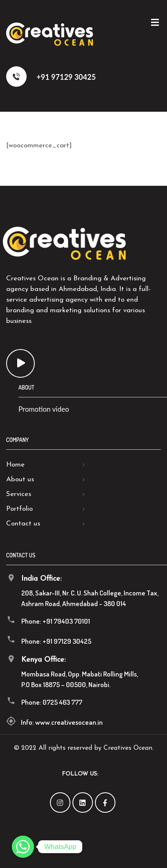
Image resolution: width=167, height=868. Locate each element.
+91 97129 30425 (51, 77)
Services (19, 494)
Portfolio (19, 509)
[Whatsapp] (23, 847)
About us (20, 479)
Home (15, 465)
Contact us (23, 524)
